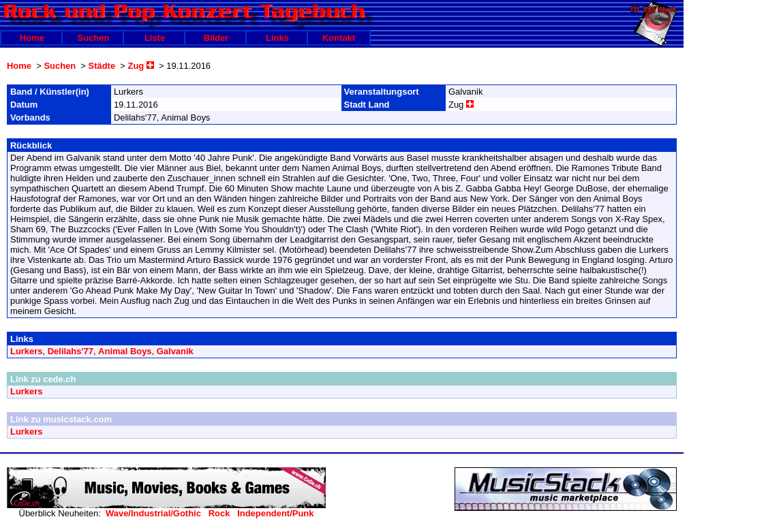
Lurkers (27, 351)
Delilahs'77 (71, 351)
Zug (141, 66)
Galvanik (175, 351)
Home (32, 38)
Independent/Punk (275, 513)
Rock (219, 513)
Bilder (216, 38)
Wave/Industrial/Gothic (153, 513)
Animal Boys (125, 351)
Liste (155, 38)
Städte (102, 66)
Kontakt (339, 38)
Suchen (94, 38)
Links (277, 38)
